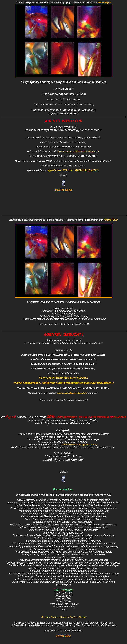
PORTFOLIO (64, 190)
